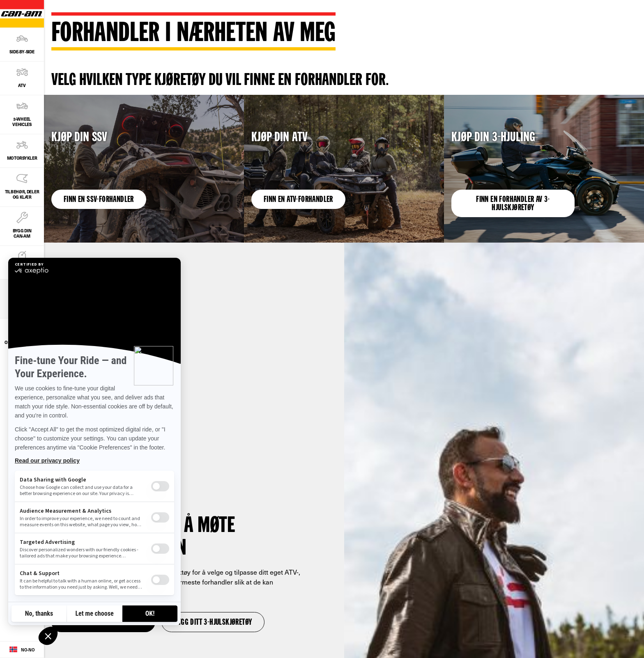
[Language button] (22, 650)
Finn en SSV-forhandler (99, 200)
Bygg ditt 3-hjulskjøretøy (213, 623)
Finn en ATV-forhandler (298, 200)
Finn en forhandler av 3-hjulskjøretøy (513, 204)
